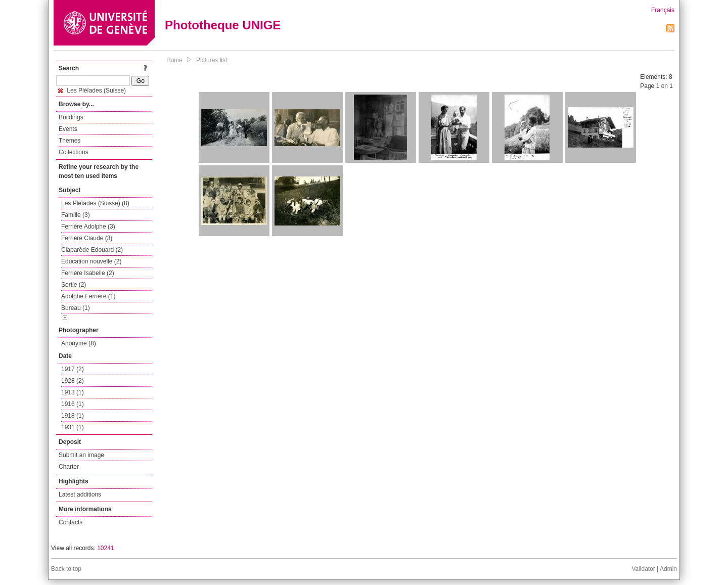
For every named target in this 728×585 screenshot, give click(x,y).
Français (663, 10)
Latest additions (80, 494)
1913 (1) (73, 392)
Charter (69, 467)
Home (174, 60)
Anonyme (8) (79, 343)
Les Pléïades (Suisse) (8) (95, 203)
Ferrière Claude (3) (87, 238)
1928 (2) (73, 381)
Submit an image (81, 455)
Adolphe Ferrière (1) (88, 296)
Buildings (71, 117)
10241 (105, 548)
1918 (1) (73, 416)
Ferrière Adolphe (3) (88, 227)
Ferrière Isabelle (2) (88, 273)
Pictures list (212, 60)
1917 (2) (73, 369)
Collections (74, 152)
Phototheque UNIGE (223, 25)
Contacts (71, 522)
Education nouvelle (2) (91, 261)
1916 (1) (73, 404)
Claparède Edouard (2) (92, 250)
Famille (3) (76, 215)
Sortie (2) (74, 285)
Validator (643, 569)
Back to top (66, 569)
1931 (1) (73, 427)
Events (68, 129)
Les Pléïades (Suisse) (92, 91)
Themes (70, 141)
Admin (668, 569)
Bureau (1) (76, 308)
